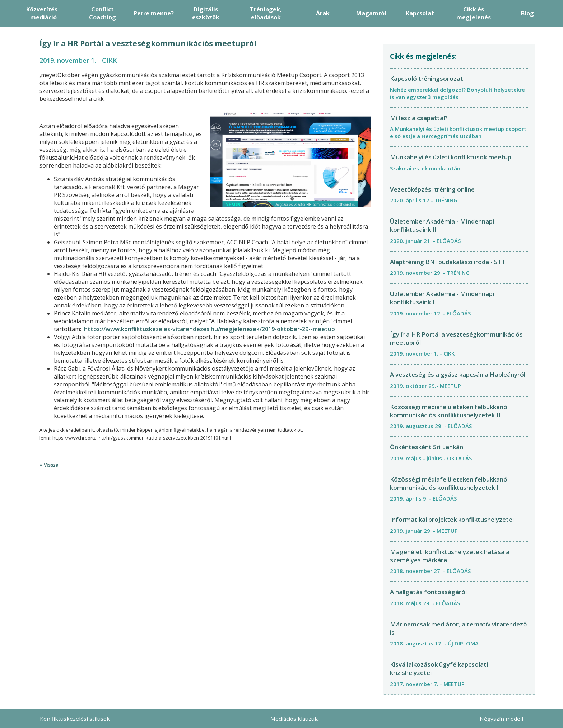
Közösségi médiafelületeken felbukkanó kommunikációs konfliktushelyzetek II (449, 411)
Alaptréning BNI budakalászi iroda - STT (448, 262)
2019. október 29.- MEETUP (425, 386)
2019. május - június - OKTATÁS (431, 458)
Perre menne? (154, 13)
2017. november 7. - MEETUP (427, 684)
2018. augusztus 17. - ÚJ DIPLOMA (434, 643)
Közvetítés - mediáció (44, 13)
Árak (323, 13)
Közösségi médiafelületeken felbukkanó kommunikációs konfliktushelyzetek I (449, 483)
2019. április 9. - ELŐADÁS (423, 498)
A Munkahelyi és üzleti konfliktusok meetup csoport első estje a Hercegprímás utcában (458, 132)
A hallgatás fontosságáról (428, 592)
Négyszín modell (501, 719)
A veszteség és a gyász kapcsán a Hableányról (458, 374)
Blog (527, 13)
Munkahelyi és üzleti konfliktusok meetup (451, 157)
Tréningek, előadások (266, 13)
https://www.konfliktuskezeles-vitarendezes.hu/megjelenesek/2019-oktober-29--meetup (210, 329)
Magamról (371, 13)
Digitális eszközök (206, 13)
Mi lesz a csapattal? (419, 118)
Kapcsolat (420, 13)
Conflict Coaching (103, 13)
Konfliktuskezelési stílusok (75, 719)
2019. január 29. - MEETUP (424, 531)
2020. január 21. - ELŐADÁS (425, 241)
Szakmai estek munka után (425, 168)
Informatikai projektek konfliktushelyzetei (452, 519)
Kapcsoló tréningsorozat (427, 78)
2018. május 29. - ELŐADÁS (425, 603)
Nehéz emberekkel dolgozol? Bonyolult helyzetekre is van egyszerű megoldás (457, 93)
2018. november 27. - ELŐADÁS (430, 571)
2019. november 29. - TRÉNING (430, 273)
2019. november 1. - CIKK (422, 353)
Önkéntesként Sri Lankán (427, 447)
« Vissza (49, 465)
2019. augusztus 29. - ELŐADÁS (431, 426)
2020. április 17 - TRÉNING (424, 200)
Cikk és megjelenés (474, 13)
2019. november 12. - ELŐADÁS (430, 313)
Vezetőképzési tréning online (432, 189)
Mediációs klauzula (295, 719)
